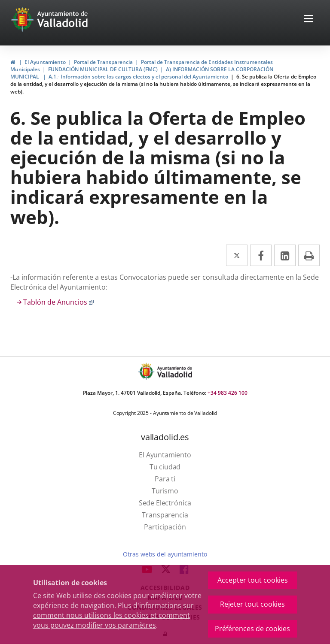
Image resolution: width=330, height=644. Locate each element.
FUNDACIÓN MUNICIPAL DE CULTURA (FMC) (103, 69)
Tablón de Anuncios (59, 302)
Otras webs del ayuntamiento (165, 554)
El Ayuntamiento (45, 62)
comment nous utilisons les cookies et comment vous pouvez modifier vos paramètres (112, 620)
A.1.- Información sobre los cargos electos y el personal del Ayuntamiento (138, 77)
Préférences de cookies (252, 629)
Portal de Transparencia (103, 62)
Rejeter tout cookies (252, 604)
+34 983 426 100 (228, 393)
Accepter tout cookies (253, 580)
